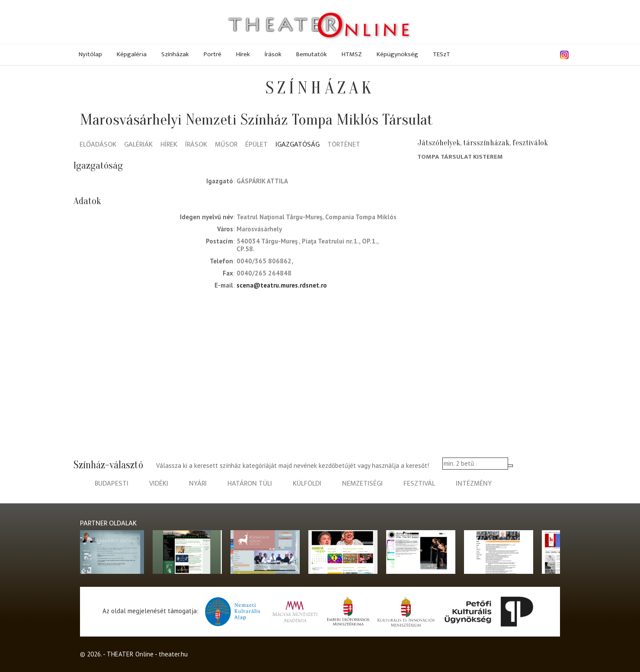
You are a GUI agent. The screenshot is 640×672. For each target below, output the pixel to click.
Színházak (175, 54)
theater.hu (173, 654)
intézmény (474, 484)
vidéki (159, 484)
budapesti (112, 484)
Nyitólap (90, 54)
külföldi (307, 484)
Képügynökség (397, 54)
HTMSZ (352, 54)
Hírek (243, 54)
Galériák (138, 145)
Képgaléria (132, 54)
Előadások (98, 145)
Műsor (226, 145)
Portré (213, 54)
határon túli (250, 484)
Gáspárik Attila (262, 181)
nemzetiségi (362, 484)
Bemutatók (312, 54)
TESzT (442, 54)
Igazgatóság (298, 145)
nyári (198, 484)
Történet (344, 145)
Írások (273, 54)
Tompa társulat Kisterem (460, 157)
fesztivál (419, 484)
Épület (256, 145)
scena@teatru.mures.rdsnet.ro (282, 285)
